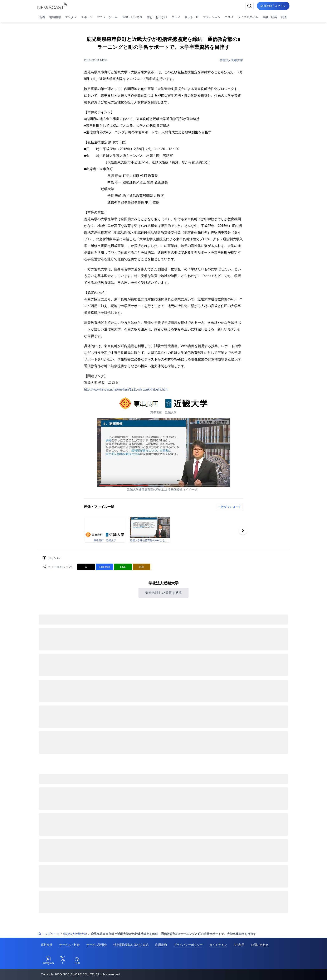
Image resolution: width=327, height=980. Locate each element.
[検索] (249, 6)
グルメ (176, 17)
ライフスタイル (248, 17)
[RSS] (77, 961)
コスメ (229, 17)
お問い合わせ (260, 945)
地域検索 (55, 17)
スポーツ (87, 17)
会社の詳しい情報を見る (163, 593)
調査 (284, 17)
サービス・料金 (69, 945)
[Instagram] (48, 961)
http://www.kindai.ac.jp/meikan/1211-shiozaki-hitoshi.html (126, 389)
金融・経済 (270, 17)
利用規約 (161, 945)
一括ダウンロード (229, 507)
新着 (42, 17)
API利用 (239, 945)
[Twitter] (63, 961)
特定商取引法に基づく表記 (131, 945)
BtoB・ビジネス (132, 17)
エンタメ (71, 17)
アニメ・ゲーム (107, 17)
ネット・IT (191, 17)
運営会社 (47, 945)
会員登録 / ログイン (273, 6)
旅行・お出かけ (157, 17)
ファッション (212, 17)
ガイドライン (218, 945)
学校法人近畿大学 (231, 60)
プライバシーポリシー (188, 945)
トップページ (48, 934)
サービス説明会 (97, 945)
